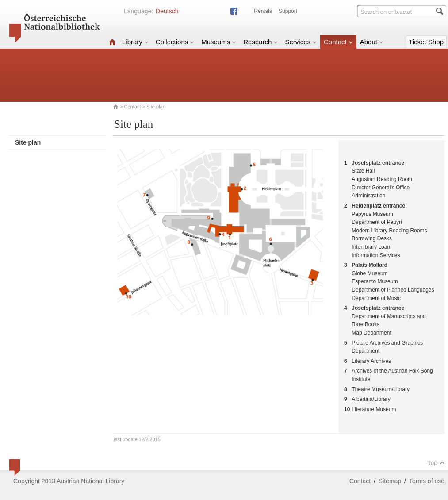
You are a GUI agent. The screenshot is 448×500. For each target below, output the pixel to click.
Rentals (263, 11)
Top (436, 463)
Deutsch (167, 11)
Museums (219, 42)
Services (301, 42)
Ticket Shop (426, 42)
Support (288, 11)
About (372, 42)
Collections (175, 42)
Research (260, 42)
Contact (338, 42)
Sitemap (390, 481)
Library (135, 42)
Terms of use (427, 481)
